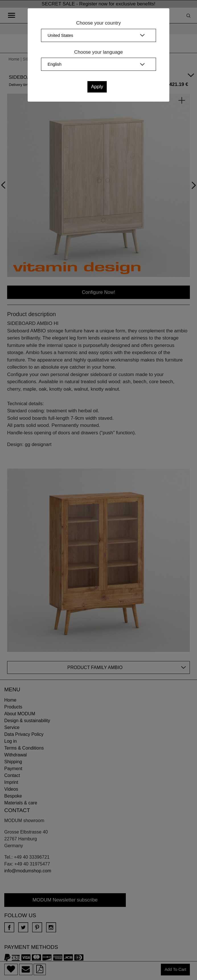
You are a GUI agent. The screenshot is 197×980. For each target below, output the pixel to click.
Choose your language (98, 52)
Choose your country (99, 23)
